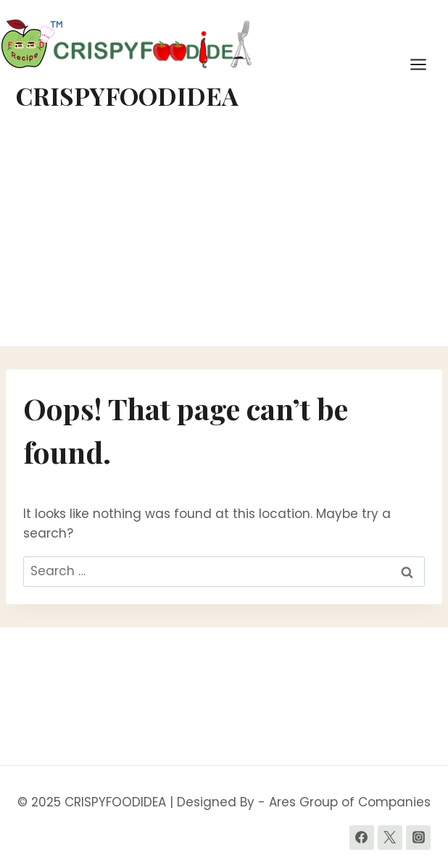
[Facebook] (362, 838)
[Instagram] (418, 838)
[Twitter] (390, 838)
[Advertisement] (224, 238)
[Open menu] (426, 64)
